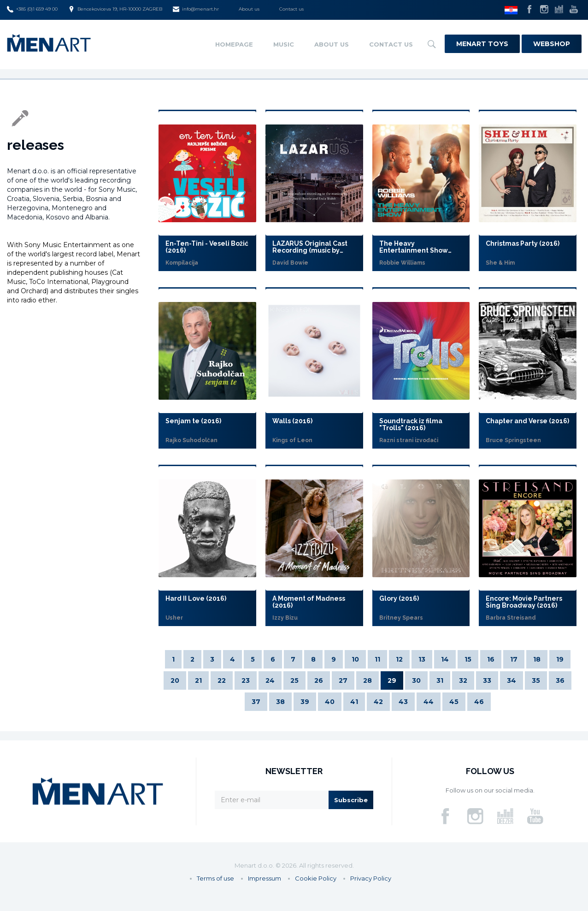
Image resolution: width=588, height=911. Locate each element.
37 (256, 702)
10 (355, 659)
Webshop (552, 44)
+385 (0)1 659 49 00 (32, 9)
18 (537, 659)
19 (560, 659)
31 (440, 680)
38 (280, 702)
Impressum (265, 878)
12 (399, 659)
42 (378, 702)
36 (560, 680)
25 (294, 680)
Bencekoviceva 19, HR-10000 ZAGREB (115, 9)
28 (367, 680)
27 (343, 680)
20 (175, 680)
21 (198, 680)
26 (319, 680)
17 (514, 659)
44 (429, 702)
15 (468, 659)
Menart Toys (482, 44)
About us (249, 9)
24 (270, 680)
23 (246, 680)
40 (330, 702)
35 (536, 680)
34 (512, 680)
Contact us (291, 9)
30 (416, 680)
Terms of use (215, 878)
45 (454, 702)
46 (479, 702)
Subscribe (351, 800)
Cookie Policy (316, 878)
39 (305, 702)
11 (377, 659)
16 (491, 659)
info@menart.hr (196, 9)
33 (487, 680)
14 (445, 659)
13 (422, 659)
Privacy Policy (371, 878)
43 (403, 702)
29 (392, 680)
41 (354, 702)
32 (463, 680)
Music (284, 44)
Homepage (234, 44)
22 (222, 680)
